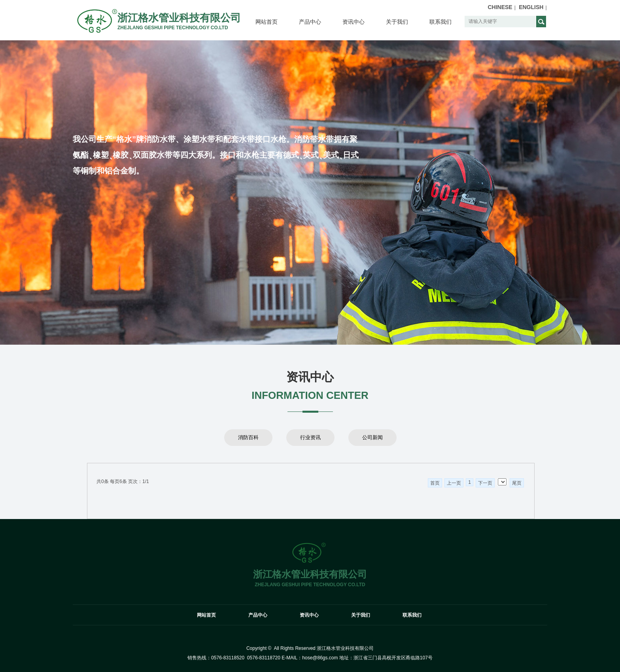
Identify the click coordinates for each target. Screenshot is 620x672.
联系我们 (440, 22)
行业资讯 (310, 437)
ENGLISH (531, 7)
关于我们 (397, 22)
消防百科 (248, 437)
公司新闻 (372, 437)
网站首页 (267, 22)
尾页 (517, 483)
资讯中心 (353, 22)
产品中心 (310, 22)
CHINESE (500, 7)
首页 (435, 483)
